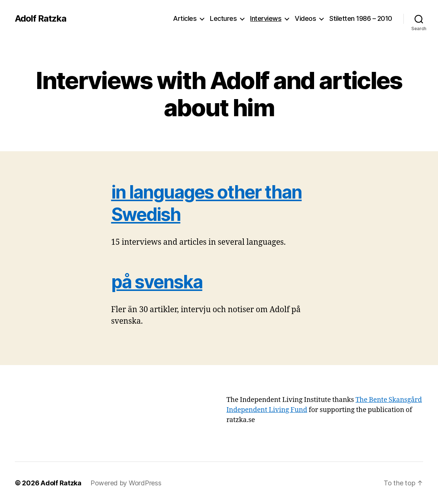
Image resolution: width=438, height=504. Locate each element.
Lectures (223, 18)
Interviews (266, 18)
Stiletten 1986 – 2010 (361, 18)
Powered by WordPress (126, 483)
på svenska (157, 282)
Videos (305, 18)
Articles (185, 18)
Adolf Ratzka (41, 19)
